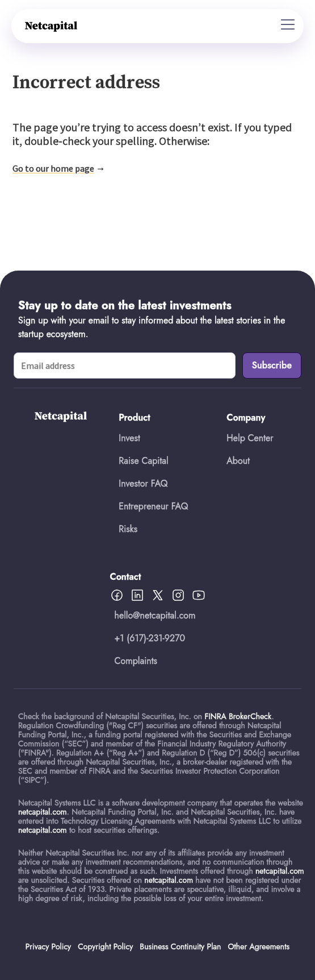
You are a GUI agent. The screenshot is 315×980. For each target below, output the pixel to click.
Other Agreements (259, 946)
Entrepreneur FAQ (153, 506)
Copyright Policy (105, 946)
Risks (128, 529)
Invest (129, 438)
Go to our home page (53, 168)
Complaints (136, 661)
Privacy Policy (48, 946)
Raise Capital (143, 461)
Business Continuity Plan (180, 946)
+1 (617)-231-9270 (150, 638)
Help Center (250, 438)
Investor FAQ (143, 483)
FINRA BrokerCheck (238, 716)
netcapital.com (43, 812)
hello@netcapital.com (155, 615)
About (238, 461)
